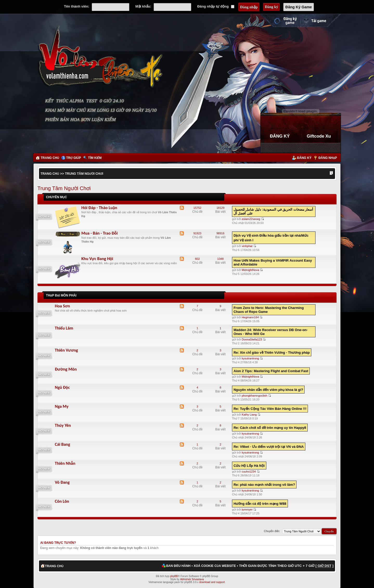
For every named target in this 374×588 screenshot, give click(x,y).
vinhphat (247, 246)
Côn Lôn (62, 501)
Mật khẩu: (143, 6)
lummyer (247, 509)
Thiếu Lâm (64, 328)
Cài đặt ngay (321, 21)
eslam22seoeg (251, 219)
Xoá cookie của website (215, 566)
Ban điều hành (178, 566)
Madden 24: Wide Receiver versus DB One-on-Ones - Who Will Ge (271, 332)
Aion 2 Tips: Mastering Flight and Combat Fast (271, 371)
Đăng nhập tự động (216, 6)
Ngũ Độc (62, 387)
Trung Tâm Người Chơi (84, 174)
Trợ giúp (74, 158)
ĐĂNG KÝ (280, 136)
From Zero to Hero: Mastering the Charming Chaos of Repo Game (269, 310)
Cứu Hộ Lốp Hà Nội (249, 466)
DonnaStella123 (252, 339)
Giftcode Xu (319, 136)
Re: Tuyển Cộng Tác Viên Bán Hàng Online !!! (270, 409)
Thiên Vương (66, 350)
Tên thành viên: (77, 6)
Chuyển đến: (272, 531)
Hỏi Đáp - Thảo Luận (99, 208)
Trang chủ (50, 158)
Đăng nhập (328, 158)
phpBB (174, 576)
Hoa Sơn (62, 306)
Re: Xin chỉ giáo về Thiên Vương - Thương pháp (272, 353)
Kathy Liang (249, 415)
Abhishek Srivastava (192, 579)
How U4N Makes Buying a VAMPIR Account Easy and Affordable (273, 262)
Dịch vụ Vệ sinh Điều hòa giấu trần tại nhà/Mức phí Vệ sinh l (271, 238)
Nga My (62, 406)
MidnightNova (250, 270)
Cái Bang (63, 444)
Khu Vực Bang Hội (97, 259)
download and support (212, 582)
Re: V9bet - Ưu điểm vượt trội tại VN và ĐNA (269, 447)
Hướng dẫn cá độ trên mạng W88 (260, 504)
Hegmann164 (250, 317)
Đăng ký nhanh (280, 21)
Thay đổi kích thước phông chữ (331, 173)
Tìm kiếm (95, 158)
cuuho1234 (249, 471)
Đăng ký (304, 158)
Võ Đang (62, 482)
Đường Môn (66, 369)
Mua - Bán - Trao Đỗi (100, 233)
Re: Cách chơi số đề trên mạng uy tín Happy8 (270, 428)
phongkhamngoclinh (254, 396)
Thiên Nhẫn (65, 463)
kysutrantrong (250, 358)
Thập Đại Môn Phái (61, 295)
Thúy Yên (63, 425)
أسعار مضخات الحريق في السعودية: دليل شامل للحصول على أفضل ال (273, 211)
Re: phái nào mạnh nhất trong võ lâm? (264, 485)
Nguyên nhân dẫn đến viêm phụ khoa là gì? (268, 390)
